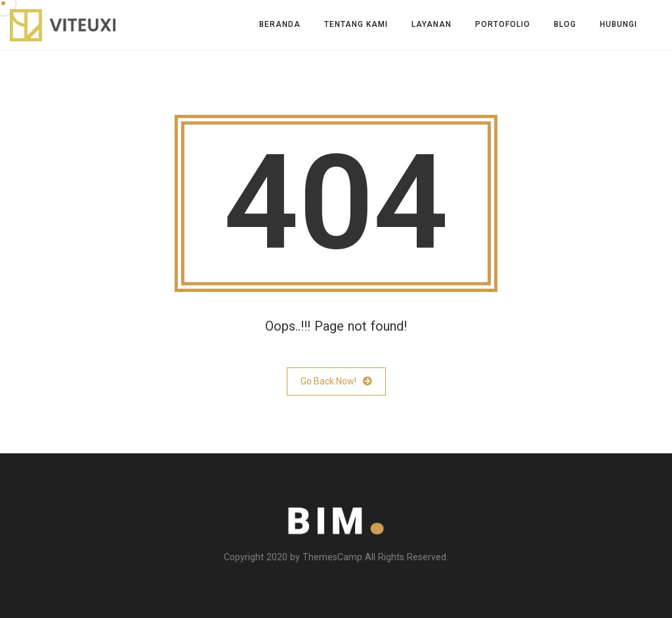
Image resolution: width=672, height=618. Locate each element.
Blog (565, 24)
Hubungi (619, 24)
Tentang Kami (356, 24)
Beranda (280, 24)
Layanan (431, 24)
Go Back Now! (336, 381)
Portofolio (503, 24)
